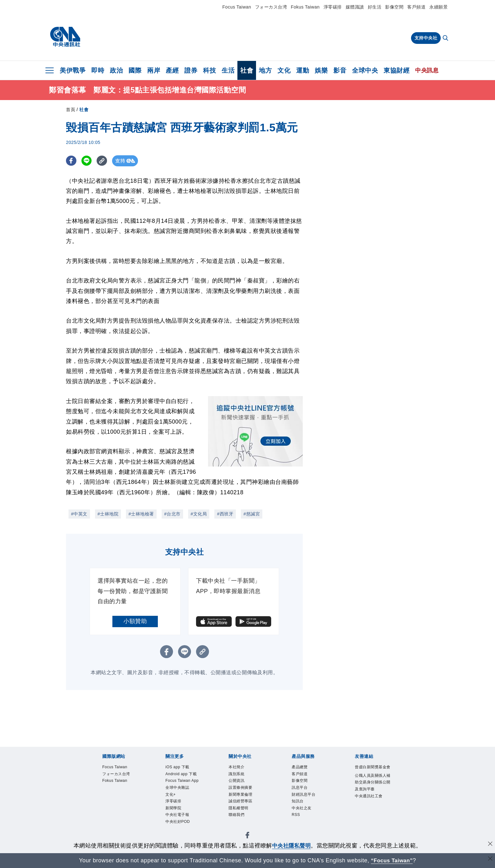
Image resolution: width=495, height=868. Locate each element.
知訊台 (301, 811)
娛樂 (321, 70)
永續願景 (438, 7)
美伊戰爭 (73, 70)
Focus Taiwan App (184, 798)
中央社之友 (306, 819)
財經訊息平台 (309, 802)
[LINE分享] (88, 161)
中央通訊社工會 (372, 823)
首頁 (71, 110)
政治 (116, 70)
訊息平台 (303, 794)
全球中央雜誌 (183, 811)
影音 (340, 70)
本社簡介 (240, 768)
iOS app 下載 (183, 768)
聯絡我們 (240, 828)
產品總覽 (303, 768)
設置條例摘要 (246, 794)
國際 (135, 70)
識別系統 (240, 776)
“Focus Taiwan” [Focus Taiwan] (392, 860)
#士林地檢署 (141, 514)
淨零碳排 (333, 7)
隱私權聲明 (243, 819)
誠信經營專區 (246, 811)
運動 (303, 70)
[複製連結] (104, 161)
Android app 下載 (182, 781)
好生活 (375, 7)
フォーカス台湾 (271, 7)
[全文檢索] (446, 39)
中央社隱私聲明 (291, 846)
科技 (209, 70)
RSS (298, 828)
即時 (98, 70)
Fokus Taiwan (305, 7)
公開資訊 (240, 785)
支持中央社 (426, 38)
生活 (228, 70)
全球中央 (365, 70)
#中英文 (79, 514)
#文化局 (199, 514)
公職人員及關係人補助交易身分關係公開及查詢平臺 (372, 798)
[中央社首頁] (65, 37)
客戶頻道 (416, 7)
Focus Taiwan (237, 7)
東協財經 (397, 70)
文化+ (173, 819)
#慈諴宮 (252, 514)
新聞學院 (177, 836)
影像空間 (394, 7)
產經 (172, 70)
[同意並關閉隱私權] (490, 845)
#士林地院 (108, 514)
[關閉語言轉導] (490, 860)
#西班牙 (225, 514)
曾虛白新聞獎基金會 (372, 772)
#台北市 (172, 514)
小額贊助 (135, 621)
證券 (191, 70)
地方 (265, 70)
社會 (247, 70)
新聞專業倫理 (246, 802)
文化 (284, 70)
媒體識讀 (355, 7)
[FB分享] (72, 161)
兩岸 (154, 70)
